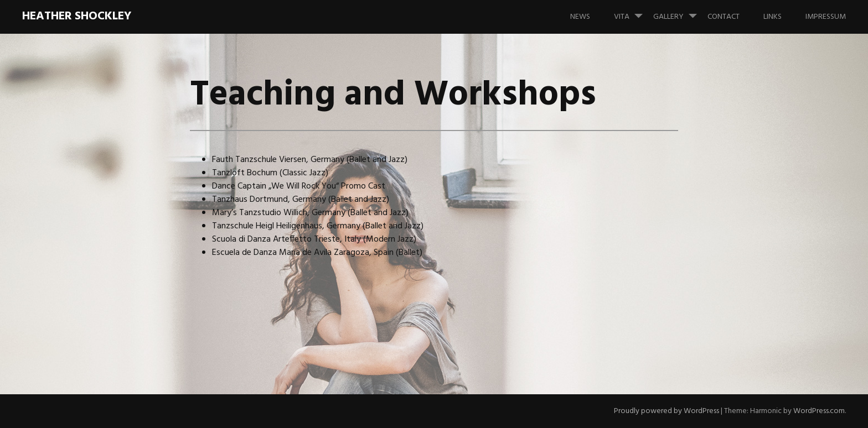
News (580, 17)
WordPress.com (819, 411)
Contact (724, 17)
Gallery (680, 12)
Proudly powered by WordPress (666, 411)
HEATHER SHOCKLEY (77, 16)
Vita (633, 12)
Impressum (826, 17)
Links (773, 17)
